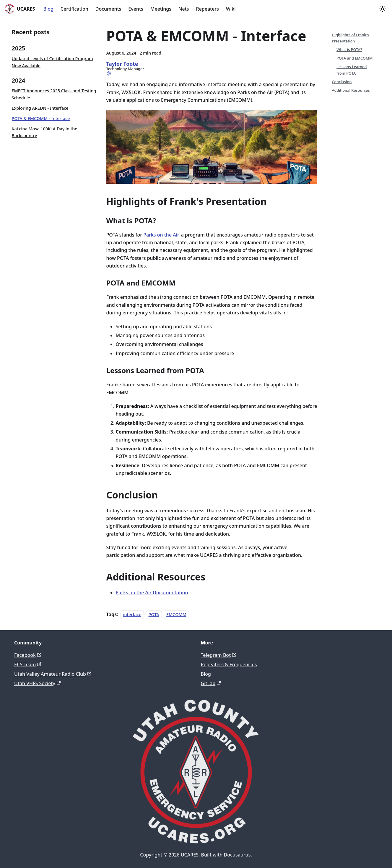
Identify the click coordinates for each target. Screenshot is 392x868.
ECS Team (28, 664)
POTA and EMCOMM (354, 58)
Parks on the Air (161, 235)
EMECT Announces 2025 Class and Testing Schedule (54, 94)
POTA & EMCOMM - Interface (41, 118)
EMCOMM (176, 615)
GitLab (211, 683)
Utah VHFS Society (37, 683)
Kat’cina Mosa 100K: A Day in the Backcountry (45, 132)
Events (136, 9)
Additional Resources (351, 90)
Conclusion (342, 82)
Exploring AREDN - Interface (40, 108)
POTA (154, 615)
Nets (184, 9)
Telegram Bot (219, 655)
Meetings (161, 9)
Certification (74, 9)
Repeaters (208, 9)
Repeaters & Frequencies (229, 664)
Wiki (231, 9)
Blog (48, 9)
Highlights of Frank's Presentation (350, 38)
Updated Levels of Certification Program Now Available (52, 62)
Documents (108, 9)
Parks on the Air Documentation (152, 593)
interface (132, 615)
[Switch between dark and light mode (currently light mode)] (383, 9)
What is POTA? (349, 50)
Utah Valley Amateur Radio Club (53, 674)
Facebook (28, 655)
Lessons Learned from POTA (352, 70)
